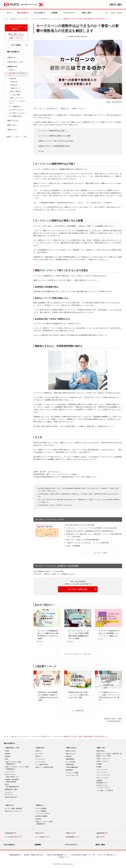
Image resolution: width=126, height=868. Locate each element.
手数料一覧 (71, 833)
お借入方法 (14, 85)
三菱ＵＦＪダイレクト (103, 759)
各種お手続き (101, 751)
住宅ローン (12, 70)
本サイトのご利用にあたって (107, 855)
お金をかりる (15, 19)
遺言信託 (69, 756)
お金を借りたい (53, 109)
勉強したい (66, 109)
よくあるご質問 (15, 95)
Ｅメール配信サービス (42, 837)
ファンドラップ (10, 772)
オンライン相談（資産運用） (14, 808)
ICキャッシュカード (103, 778)
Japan (113, 13)
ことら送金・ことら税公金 (105, 790)
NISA (7, 759)
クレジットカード (102, 770)
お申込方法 (14, 82)
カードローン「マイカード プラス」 (17, 102)
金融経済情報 (102, 833)
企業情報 (54, 13)
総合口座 (38, 819)
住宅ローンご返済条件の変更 (44, 767)
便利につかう (12, 125)
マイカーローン (40, 759)
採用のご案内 (86, 13)
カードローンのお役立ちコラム (42, 19)
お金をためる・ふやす (15, 62)
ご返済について (15, 88)
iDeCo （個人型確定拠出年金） (13, 785)
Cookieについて (64, 857)
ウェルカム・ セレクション (9, 793)
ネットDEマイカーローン (17, 110)
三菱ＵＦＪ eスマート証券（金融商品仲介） (13, 763)
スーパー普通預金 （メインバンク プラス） (43, 812)
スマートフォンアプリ (103, 775)
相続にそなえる (71, 754)
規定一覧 (101, 837)
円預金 (7, 751)
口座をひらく (12, 57)
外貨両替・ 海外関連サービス (102, 782)
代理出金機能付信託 (72, 767)
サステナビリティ (70, 13)
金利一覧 (39, 833)
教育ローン (39, 756)
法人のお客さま (40, 13)
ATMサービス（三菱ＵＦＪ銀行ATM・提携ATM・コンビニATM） (109, 755)
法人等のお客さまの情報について (83, 855)
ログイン (16, 28)
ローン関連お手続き (15, 116)
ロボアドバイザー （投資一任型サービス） (13, 776)
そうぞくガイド (72, 775)
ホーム (9, 13)
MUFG (11, 4)
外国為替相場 (10, 833)
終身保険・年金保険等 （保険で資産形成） (12, 781)
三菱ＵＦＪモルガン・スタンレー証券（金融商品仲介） (17, 768)
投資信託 (8, 756)
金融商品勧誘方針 (15, 855)
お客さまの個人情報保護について (57, 855)
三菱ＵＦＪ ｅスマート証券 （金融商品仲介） (44, 823)
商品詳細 (13, 79)
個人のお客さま (23, 13)
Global (119, 13)
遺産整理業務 (70, 759)
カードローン (26, 19)
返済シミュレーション (17, 98)
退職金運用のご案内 (11, 789)
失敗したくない (78, 109)
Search (106, 13)
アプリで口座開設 (41, 808)
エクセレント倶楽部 (72, 773)
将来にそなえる (13, 121)
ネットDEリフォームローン (17, 113)
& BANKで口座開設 (41, 816)
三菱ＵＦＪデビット (103, 761)
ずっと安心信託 (71, 762)
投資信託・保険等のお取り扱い (34, 855)
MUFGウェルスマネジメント (14, 811)
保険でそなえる (71, 751)
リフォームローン (41, 762)
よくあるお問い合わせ (13, 837)
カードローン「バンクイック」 (17, 74)
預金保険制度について (73, 837)
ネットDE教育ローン (15, 107)
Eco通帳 (99, 764)
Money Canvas (11, 797)
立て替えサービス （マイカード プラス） (104, 786)
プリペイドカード (102, 772)
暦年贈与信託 (70, 764)
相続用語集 (69, 770)
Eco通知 (99, 767)
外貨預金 (8, 754)
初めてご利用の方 (16, 91)
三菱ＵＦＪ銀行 (116, 5)
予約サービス (12, 130)
